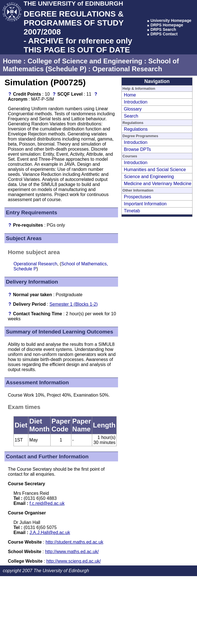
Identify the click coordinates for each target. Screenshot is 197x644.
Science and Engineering (149, 177)
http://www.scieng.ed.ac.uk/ (74, 561)
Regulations (136, 129)
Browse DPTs (137, 149)
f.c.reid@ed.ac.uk (47, 503)
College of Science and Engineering (85, 61)
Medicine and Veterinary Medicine (158, 184)
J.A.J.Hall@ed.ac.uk (50, 533)
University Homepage (171, 20)
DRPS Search (163, 29)
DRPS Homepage (167, 25)
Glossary (133, 109)
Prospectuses (138, 197)
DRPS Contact (164, 34)
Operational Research (127, 69)
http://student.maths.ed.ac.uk (74, 542)
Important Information (145, 204)
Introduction (136, 102)
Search (131, 116)
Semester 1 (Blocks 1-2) (74, 304)
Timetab (132, 211)
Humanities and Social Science (155, 170)
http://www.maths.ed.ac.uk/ (72, 552)
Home (12, 61)
